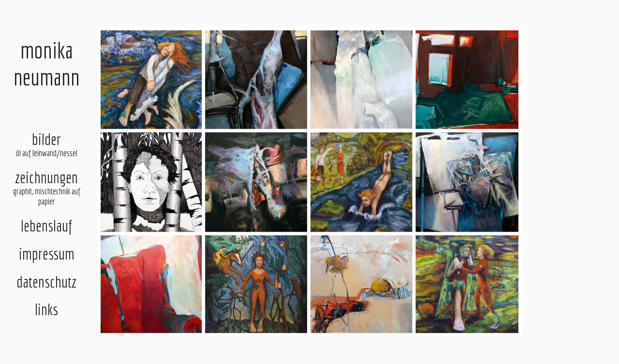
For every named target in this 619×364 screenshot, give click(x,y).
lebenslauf (46, 226)
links (46, 309)
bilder (46, 144)
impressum (47, 254)
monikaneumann (47, 63)
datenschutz (46, 282)
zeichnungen (46, 188)
